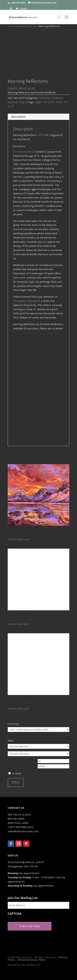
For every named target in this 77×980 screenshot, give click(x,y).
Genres (20, 26)
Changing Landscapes (26, 301)
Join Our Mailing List (23, 898)
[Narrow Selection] (38, 746)
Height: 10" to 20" (45, 102)
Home (11, 26)
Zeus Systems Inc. (31, 965)
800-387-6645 (16, 819)
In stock (17, 773)
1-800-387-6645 (18, 3)
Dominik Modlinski (24, 152)
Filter (16, 782)
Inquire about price (21, 88)
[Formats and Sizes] (38, 754)
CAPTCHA (15, 914)
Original (23, 102)
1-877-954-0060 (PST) (21, 827)
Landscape (31, 26)
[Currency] (38, 730)
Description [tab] (18, 117)
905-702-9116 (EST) (19, 815)
